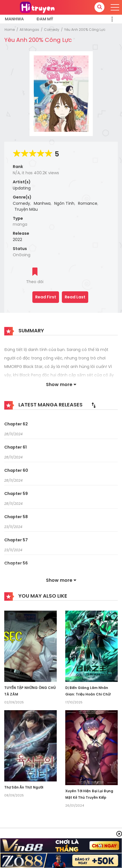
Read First (46, 297)
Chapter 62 (16, 424)
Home (10, 30)
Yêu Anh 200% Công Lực (85, 30)
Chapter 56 (16, 563)
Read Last (75, 297)
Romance (88, 203)
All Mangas (29, 30)
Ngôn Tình (64, 203)
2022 (17, 240)
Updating (22, 188)
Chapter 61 (15, 447)
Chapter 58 (16, 517)
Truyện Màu (26, 209)
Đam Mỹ (45, 19)
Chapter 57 (16, 540)
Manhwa (14, 19)
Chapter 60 (16, 470)
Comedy (52, 30)
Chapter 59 (16, 494)
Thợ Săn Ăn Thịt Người (24, 787)
